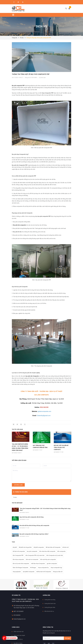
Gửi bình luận (18, 485)
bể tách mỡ (66, 547)
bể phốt (15, 547)
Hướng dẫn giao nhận (50, 607)
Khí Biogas (33, 568)
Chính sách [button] (16, 627)
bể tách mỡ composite (19, 551)
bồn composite (61, 551)
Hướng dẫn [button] (46, 595)
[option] (21, 443)
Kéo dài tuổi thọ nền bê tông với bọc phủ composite (34, 525)
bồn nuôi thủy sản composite (48, 559)
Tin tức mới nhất (17, 503)
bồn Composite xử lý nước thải (55, 555)
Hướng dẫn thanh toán (50, 604)
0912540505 (17, 615)
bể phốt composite (39, 547)
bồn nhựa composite (18, 559)
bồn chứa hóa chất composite (47, 551)
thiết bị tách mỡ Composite (44, 572)
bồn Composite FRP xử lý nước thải (35, 555)
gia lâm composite (52, 564)
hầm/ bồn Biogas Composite (20, 568)
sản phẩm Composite (29, 572)
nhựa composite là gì (56, 568)
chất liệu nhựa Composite (38, 564)
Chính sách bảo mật (19, 632)
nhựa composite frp (43, 568)
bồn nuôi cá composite (32, 559)
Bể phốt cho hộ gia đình (25, 547)
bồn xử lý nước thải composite (21, 564)
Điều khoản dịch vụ (49, 611)
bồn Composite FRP (18, 555)
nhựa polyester (17, 572)
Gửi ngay (67, 638)
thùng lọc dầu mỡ (58, 572)
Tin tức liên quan (17, 429)
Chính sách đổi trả (18, 639)
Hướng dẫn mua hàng (50, 600)
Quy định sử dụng (18, 643)
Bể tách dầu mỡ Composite (53, 547)
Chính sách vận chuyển (19, 635)
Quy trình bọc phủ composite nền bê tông (32, 517)
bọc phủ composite (32, 551)
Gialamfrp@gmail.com (20, 619)
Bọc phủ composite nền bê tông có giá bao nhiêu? (34, 534)
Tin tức (15, 497)
